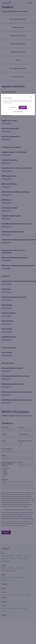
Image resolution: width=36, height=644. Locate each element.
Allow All (23, 107)
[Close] (31, 97)
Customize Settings (18, 112)
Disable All (13, 107)
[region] (18, 105)
